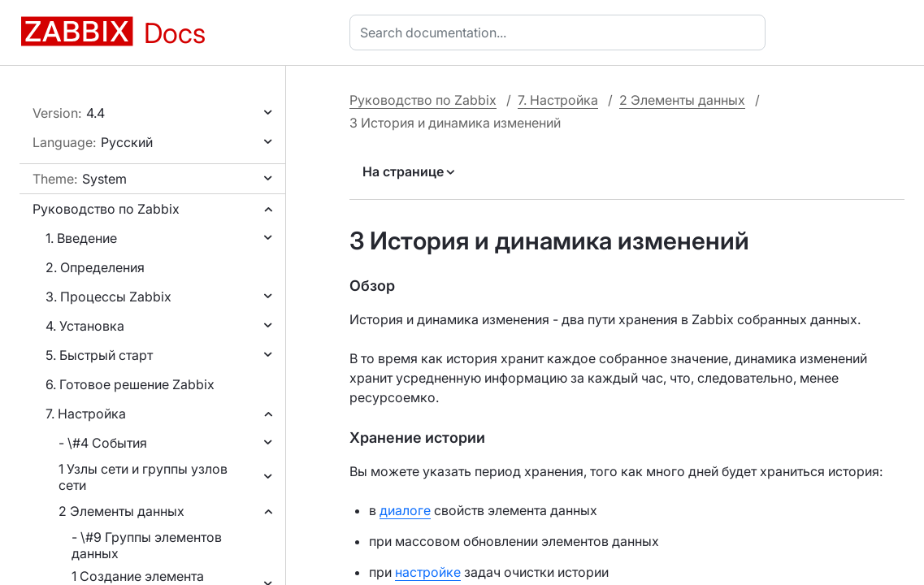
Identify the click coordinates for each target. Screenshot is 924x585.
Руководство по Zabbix (106, 209)
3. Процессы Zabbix (108, 297)
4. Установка (85, 326)
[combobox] (561, 32)
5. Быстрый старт (99, 355)
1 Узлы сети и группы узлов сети (143, 477)
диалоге (405, 510)
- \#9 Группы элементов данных (147, 545)
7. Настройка (86, 414)
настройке (428, 572)
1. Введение (81, 238)
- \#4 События (103, 443)
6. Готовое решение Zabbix (130, 384)
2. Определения (95, 267)
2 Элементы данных (121, 511)
